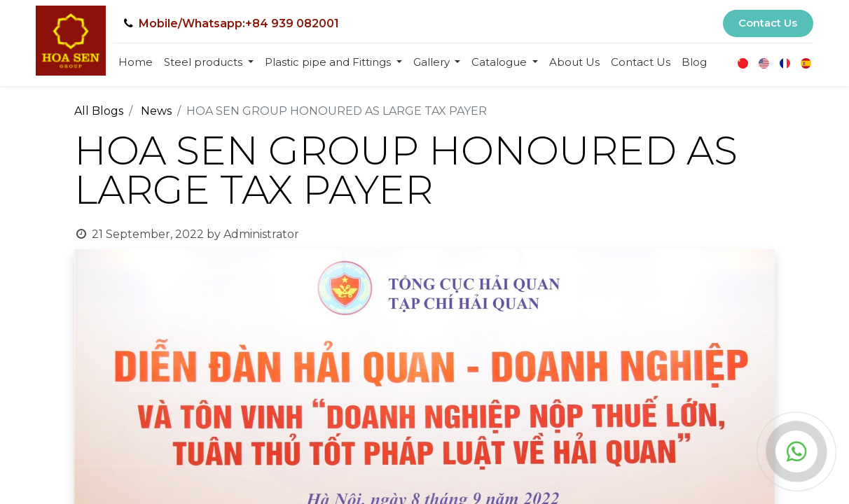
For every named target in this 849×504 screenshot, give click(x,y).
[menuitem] (136, 63)
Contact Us (768, 23)
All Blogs (99, 111)
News (156, 111)
